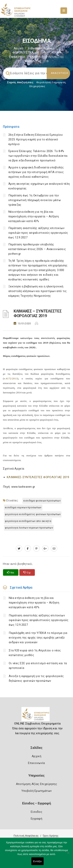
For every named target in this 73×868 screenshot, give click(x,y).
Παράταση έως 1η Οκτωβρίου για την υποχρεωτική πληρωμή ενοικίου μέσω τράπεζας (35, 200)
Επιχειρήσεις (37, 86)
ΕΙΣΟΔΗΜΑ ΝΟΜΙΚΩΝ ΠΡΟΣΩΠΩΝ (23, 507)
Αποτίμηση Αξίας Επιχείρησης (36, 784)
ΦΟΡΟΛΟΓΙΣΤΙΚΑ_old (26, 52)
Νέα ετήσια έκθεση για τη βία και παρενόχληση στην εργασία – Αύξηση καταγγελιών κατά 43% (34, 216)
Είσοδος (36, 812)
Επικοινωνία (36, 763)
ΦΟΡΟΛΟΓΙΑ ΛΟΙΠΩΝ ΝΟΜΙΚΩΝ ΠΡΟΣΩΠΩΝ (29, 528)
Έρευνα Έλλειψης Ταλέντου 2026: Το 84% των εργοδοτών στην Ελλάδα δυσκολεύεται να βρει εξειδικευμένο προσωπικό (38, 156)
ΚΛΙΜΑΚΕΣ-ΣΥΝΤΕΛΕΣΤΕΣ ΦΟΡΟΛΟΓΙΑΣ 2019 (38, 477)
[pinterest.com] (36, 549)
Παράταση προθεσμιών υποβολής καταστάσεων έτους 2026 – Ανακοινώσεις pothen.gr (37, 249)
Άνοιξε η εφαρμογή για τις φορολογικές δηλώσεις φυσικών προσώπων (36, 678)
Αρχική (18, 48)
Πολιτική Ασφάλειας (26, 836)
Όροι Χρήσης (51, 836)
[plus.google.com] (45, 549)
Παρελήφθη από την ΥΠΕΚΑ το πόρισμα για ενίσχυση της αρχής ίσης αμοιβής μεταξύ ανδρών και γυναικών (38, 638)
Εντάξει (38, 861)
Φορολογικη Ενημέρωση (51, 82)
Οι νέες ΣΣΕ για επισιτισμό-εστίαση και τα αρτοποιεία (38, 666)
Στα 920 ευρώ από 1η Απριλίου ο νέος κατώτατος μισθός (35, 653)
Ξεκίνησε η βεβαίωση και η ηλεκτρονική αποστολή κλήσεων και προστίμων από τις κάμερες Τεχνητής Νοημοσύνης (37, 291)
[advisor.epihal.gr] (54, 549)
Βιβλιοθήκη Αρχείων (41, 48)
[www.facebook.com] (28, 549)
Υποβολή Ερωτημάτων (36, 791)
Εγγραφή (36, 819)
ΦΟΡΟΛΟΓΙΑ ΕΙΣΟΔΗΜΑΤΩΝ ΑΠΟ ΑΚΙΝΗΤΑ (28, 521)
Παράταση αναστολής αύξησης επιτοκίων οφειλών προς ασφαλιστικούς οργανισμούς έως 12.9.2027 (38, 233)
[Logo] (36, 716)
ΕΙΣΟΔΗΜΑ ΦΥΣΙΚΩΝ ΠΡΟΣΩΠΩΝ (42, 501)
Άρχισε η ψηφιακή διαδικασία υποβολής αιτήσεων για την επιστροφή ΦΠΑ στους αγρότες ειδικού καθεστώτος (36, 172)
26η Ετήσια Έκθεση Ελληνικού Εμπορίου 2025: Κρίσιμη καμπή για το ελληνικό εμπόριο (36, 139)
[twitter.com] (19, 549)
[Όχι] (68, 855)
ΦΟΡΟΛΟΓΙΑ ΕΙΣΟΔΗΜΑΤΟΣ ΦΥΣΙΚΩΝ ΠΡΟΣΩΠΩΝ (33, 514)
